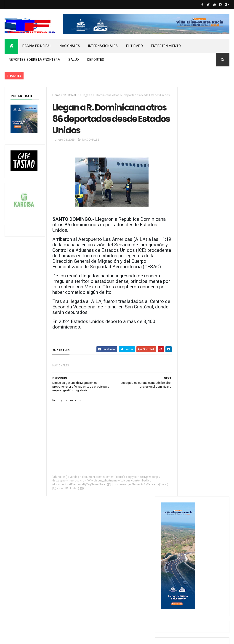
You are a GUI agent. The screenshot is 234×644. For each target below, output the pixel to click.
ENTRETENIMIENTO (166, 46)
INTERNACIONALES (103, 46)
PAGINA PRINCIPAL (37, 46)
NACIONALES (70, 46)
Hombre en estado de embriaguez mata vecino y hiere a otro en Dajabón (201, 258)
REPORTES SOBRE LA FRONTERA (34, 60)
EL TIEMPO (135, 46)
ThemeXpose (28, 638)
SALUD (74, 60)
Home (54, 95)
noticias (14, 607)
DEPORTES (96, 60)
